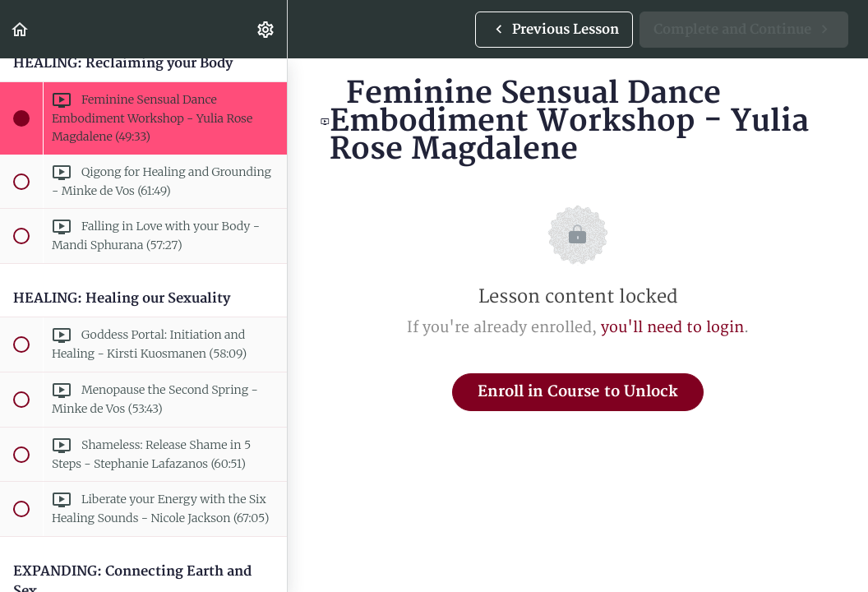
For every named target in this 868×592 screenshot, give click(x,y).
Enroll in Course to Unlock (578, 392)
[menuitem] (266, 29)
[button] (21, 29)
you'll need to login (672, 328)
